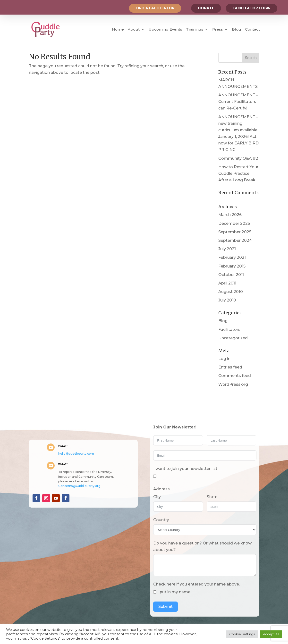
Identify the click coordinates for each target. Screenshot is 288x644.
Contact (252, 29)
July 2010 (227, 300)
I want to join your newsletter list (185, 469)
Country (161, 520)
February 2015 (232, 266)
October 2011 (231, 275)
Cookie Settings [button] (242, 634)
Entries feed (230, 367)
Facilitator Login (252, 8)
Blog (237, 29)
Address (161, 489)
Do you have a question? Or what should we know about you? (202, 546)
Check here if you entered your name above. (196, 584)
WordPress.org (233, 384)
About (134, 29)
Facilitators (229, 330)
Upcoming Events (165, 29)
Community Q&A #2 (238, 158)
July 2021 (227, 249)
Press (218, 29)
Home (118, 29)
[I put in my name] (155, 592)
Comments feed (235, 376)
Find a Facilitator (155, 8)
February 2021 (232, 257)
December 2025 (234, 223)
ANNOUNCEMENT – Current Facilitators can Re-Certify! (238, 102)
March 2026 (230, 215)
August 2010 (231, 292)
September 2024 (235, 240)
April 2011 (227, 283)
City (157, 497)
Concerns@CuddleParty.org (79, 486)
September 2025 (235, 232)
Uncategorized (233, 338)
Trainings (195, 29)
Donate (206, 8)
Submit (165, 606)
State (212, 497)
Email (63, 446)
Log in (224, 359)
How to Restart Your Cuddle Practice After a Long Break (238, 173)
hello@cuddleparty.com (76, 454)
